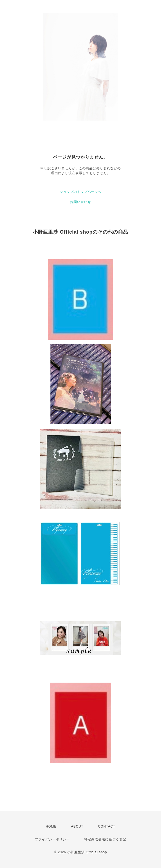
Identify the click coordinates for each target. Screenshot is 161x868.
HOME (51, 826)
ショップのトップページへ (80, 192)
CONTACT (107, 826)
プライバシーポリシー (52, 839)
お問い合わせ (80, 202)
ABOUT (77, 826)
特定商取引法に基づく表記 (105, 839)
